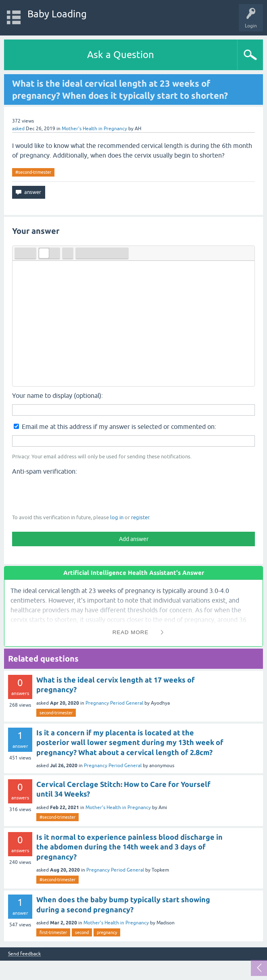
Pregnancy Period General (114, 703)
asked (18, 129)
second (82, 932)
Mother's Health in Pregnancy (94, 129)
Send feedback (24, 954)
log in (117, 517)
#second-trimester (33, 172)
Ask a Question (121, 55)
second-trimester (56, 713)
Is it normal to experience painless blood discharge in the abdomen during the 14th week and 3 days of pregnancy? (129, 847)
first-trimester (53, 932)
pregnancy (107, 932)
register (140, 517)
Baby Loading (57, 14)
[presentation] (73, 494)
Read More (131, 632)
